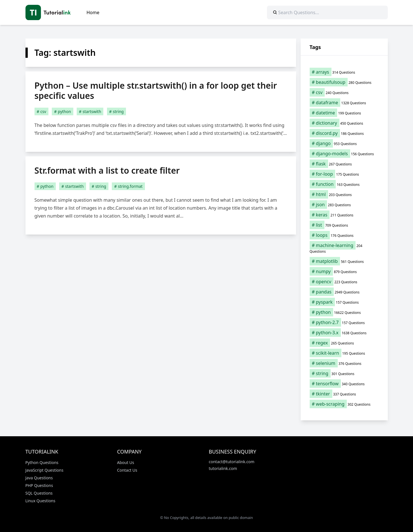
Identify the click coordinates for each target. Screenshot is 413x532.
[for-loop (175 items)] (344, 174)
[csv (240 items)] (344, 92)
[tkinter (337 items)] (344, 394)
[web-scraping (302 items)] (344, 404)
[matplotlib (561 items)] (344, 261)
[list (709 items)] (344, 225)
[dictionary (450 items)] (344, 123)
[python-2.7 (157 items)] (344, 322)
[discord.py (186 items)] (344, 133)
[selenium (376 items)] (344, 363)
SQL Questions (39, 493)
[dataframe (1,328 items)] (344, 103)
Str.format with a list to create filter (107, 170)
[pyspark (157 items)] (344, 302)
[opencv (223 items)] (344, 282)
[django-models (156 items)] (344, 154)
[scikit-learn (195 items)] (344, 353)
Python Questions (42, 462)
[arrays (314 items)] (344, 72)
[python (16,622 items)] (344, 312)
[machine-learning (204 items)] (344, 248)
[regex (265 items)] (344, 343)
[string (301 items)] (344, 373)
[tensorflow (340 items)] (344, 384)
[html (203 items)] (344, 194)
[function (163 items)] (344, 184)
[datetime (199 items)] (344, 113)
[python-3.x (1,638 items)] (344, 333)
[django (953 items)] (344, 143)
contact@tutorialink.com (232, 462)
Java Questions (39, 478)
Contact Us (127, 470)
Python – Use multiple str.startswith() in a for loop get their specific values (156, 91)
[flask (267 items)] (344, 164)
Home (93, 12)
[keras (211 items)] (344, 215)
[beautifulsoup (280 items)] (344, 82)
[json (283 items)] (344, 205)
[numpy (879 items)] (344, 271)
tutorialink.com (223, 468)
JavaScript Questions (44, 470)
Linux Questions (40, 501)
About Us (126, 462)
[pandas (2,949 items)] (344, 292)
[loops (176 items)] (344, 235)
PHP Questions (39, 485)
